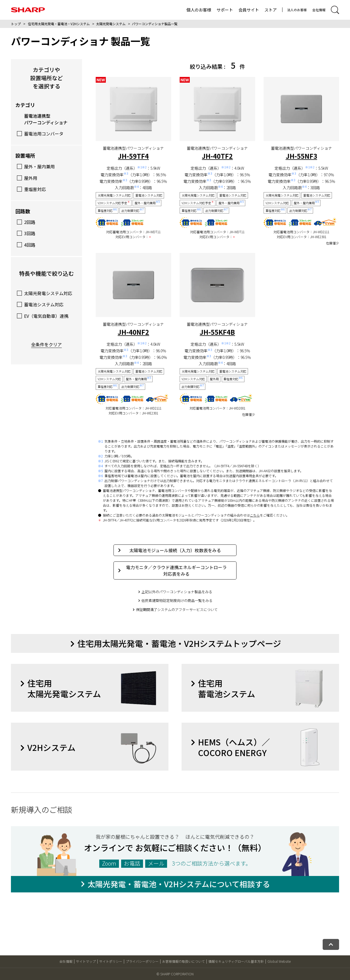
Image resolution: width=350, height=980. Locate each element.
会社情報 (319, 10)
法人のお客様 (297, 10)
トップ (16, 24)
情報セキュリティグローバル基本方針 (236, 961)
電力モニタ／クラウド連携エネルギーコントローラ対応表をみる (172, 570)
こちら (255, 515)
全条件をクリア (46, 344)
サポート (225, 10)
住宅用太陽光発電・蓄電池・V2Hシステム (59, 24)
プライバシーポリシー (142, 961)
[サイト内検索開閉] (335, 10)
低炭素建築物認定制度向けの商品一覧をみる (177, 600)
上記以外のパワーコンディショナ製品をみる (177, 592)
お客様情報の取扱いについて (183, 961)
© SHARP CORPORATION (175, 974)
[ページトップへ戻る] (331, 944)
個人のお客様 (199, 10)
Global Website (279, 961)
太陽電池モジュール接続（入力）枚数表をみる (170, 550)
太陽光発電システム (111, 24)
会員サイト (249, 10)
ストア (271, 10)
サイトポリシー (111, 961)
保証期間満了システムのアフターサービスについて (177, 609)
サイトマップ (86, 961)
